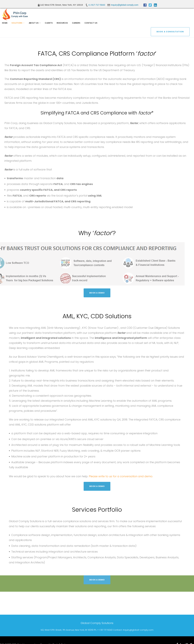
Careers (78, 27)
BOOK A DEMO (97, 293)
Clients (51, 27)
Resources (64, 27)
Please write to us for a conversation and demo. (121, 476)
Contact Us (93, 27)
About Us (36, 27)
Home (7, 27)
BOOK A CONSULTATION (170, 15)
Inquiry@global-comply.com (138, 630)
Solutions (19, 27)
